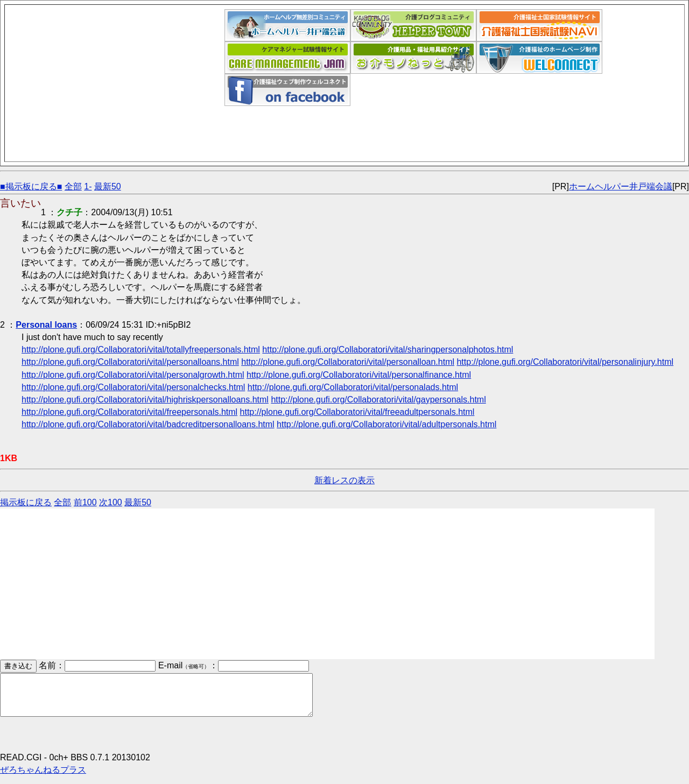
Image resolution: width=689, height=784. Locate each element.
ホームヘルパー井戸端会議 (287, 25)
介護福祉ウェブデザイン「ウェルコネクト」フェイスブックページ (287, 90)
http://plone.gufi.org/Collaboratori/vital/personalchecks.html (133, 387)
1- (88, 186)
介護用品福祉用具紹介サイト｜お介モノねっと (413, 58)
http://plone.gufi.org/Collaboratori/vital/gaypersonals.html (378, 400)
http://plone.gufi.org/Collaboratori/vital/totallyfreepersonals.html (141, 349)
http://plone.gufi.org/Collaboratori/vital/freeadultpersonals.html (357, 412)
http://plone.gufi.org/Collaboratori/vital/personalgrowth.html (133, 375)
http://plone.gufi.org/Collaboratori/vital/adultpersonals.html (386, 424)
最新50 (108, 186)
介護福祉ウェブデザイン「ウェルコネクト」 (539, 58)
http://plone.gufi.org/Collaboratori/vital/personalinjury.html (565, 362)
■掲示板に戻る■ (31, 186)
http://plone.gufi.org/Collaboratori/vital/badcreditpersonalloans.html (148, 424)
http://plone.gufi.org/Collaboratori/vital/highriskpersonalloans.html (145, 400)
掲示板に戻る (26, 502)
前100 (85, 502)
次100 (111, 502)
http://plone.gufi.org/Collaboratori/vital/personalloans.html (130, 362)
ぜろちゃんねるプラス (43, 778)
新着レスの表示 (344, 480)
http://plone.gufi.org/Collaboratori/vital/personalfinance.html (359, 375)
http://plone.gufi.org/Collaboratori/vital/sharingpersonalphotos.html (388, 349)
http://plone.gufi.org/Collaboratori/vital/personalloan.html (348, 362)
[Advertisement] (117, 84)
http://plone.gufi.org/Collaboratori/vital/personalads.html (353, 387)
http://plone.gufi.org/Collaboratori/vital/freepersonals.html (129, 412)
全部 (73, 186)
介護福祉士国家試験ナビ (539, 25)
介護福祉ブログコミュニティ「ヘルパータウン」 (413, 25)
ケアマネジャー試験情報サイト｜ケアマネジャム (287, 58)
